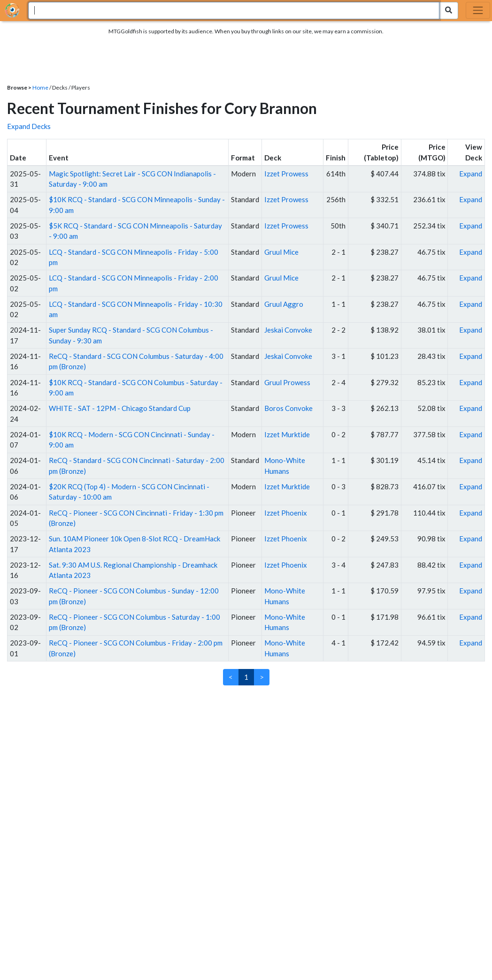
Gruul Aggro (284, 304)
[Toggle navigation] (478, 10)
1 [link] (246, 677)
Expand (471, 174)
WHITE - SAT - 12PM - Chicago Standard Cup (120, 408)
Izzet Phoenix (286, 513)
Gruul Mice (281, 252)
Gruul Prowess (287, 382)
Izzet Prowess (286, 174)
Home (40, 87)
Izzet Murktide (287, 434)
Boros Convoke (288, 408)
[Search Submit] (449, 11)
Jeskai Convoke (288, 330)
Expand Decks (29, 126)
